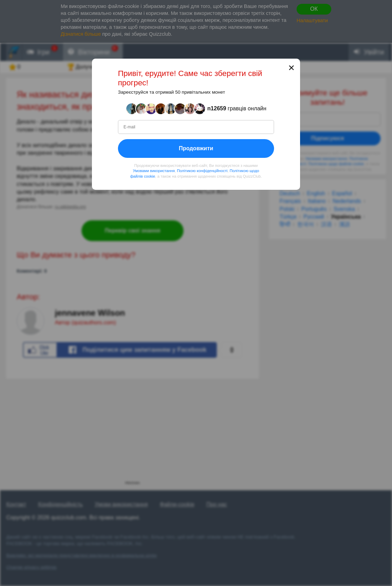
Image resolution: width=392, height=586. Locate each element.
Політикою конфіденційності (202, 171)
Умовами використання (154, 171)
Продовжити (196, 148)
